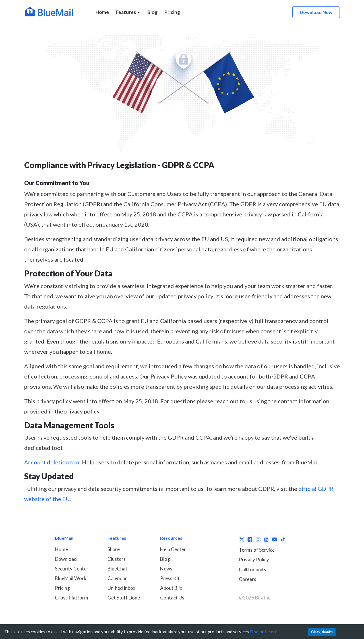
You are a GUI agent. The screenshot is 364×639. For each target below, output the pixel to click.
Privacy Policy (254, 560)
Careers (248, 579)
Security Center (72, 569)
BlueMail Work (71, 578)
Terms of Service (257, 550)
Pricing (172, 12)
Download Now (316, 12)
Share (114, 549)
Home (102, 12)
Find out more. (264, 632)
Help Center (173, 549)
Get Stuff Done (124, 598)
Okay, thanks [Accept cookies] (322, 632)
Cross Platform (72, 598)
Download (66, 559)
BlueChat (117, 569)
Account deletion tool (52, 462)
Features (128, 12)
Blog (152, 12)
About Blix (171, 588)
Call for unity (253, 569)
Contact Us (172, 598)
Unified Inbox (121, 588)
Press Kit (170, 578)
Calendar (117, 578)
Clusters (117, 559)
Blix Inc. (263, 598)
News (166, 569)
